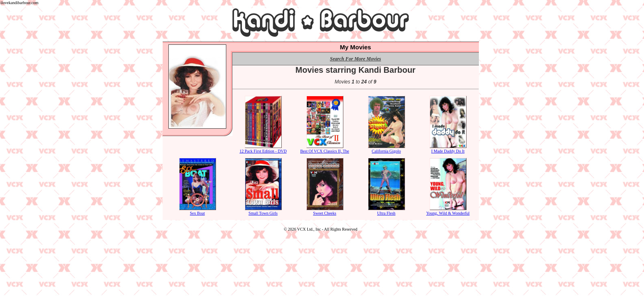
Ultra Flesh (386, 211)
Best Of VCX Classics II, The (325, 149)
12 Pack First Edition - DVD (263, 149)
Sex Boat (198, 211)
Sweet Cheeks (325, 211)
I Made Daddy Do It (448, 149)
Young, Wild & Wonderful (448, 211)
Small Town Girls (263, 211)
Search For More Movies (355, 59)
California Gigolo (386, 149)
